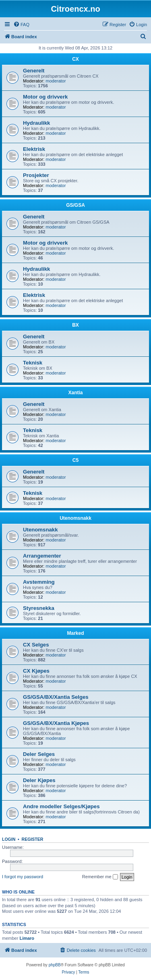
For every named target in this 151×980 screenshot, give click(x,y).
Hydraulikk (36, 123)
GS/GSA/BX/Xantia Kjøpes (56, 723)
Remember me (100, 877)
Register (33, 839)
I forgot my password (23, 877)
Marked (75, 633)
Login (9, 839)
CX (75, 59)
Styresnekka (39, 608)
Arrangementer (42, 556)
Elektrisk (34, 149)
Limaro (27, 938)
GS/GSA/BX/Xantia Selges (56, 697)
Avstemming (39, 582)
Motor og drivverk (45, 97)
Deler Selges (39, 754)
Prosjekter (36, 175)
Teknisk (33, 363)
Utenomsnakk (75, 518)
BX (75, 325)
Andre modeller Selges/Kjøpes (61, 806)
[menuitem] (21, 25)
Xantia (75, 393)
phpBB (55, 965)
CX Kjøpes (36, 671)
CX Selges (36, 645)
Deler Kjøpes (39, 780)
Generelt (34, 71)
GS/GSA (75, 205)
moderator (56, 81)
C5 (75, 460)
